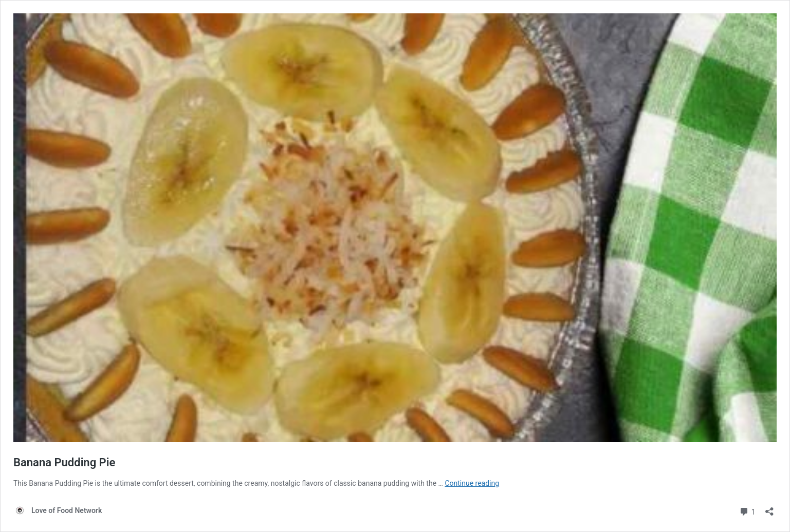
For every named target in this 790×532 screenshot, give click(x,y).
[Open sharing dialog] (769, 508)
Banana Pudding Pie (64, 462)
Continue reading (472, 483)
